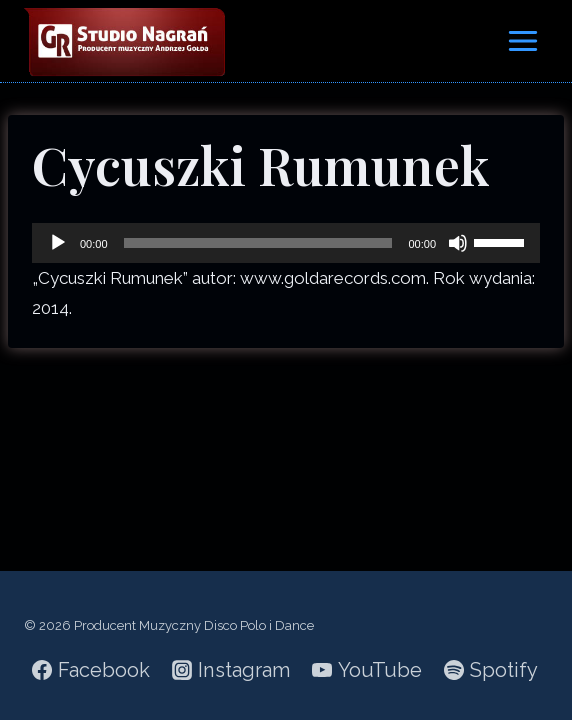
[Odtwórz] (58, 243)
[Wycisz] (458, 243)
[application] (286, 243)
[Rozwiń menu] (522, 40)
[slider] (258, 243)
